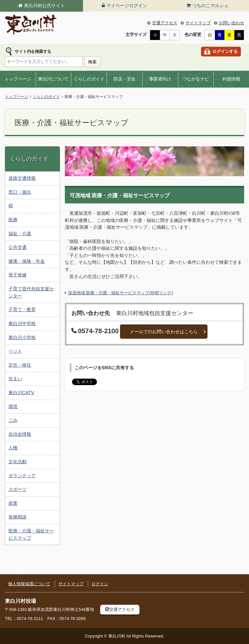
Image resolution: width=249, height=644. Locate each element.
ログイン (100, 584)
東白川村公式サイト (44, 6)
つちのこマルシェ (210, 6)
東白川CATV (21, 393)
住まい (15, 379)
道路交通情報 (22, 178)
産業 (13, 503)
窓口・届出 (20, 192)
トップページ (18, 79)
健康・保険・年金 (27, 261)
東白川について (53, 79)
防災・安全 (124, 79)
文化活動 (18, 462)
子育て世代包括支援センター (31, 292)
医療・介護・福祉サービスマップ (31, 534)
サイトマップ (198, 23)
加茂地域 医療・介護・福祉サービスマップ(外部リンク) (121, 293)
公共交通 (18, 247)
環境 (13, 407)
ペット (15, 351)
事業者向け (160, 79)
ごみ (13, 420)
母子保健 (18, 275)
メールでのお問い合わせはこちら (164, 332)
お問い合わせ (231, 23)
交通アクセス (165, 23)
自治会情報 (20, 434)
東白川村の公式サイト (31, 25)
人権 (13, 448)
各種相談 (18, 517)
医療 (13, 220)
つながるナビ (196, 79)
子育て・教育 (22, 310)
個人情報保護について (29, 584)
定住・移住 (20, 365)
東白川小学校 (22, 337)
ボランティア (22, 476)
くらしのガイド (89, 79)
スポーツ (18, 489)
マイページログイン (127, 6)
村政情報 (231, 79)
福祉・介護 (20, 234)
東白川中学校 (22, 323)
